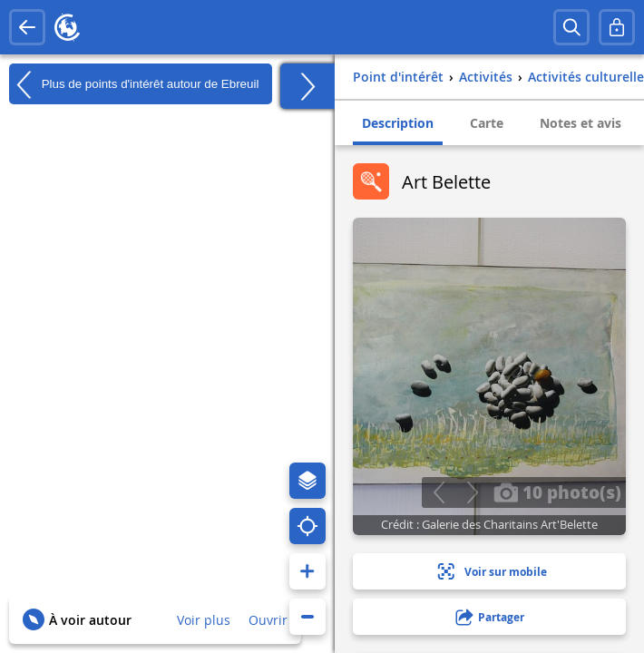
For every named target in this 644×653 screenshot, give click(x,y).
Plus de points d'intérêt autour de (134, 84)
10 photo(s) (557, 492)
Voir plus (204, 620)
